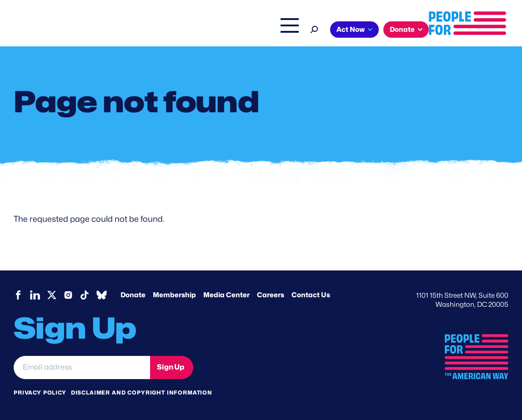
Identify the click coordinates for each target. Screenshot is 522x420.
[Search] (394, 28)
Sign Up (171, 367)
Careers (271, 295)
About (125, 30)
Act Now (430, 30)
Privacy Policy (40, 392)
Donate (482, 30)
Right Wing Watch (274, 30)
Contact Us (311, 295)
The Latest (328, 30)
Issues (163, 30)
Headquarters (213, 30)
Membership (174, 295)
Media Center (226, 295)
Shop (363, 30)
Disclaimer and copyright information (142, 392)
